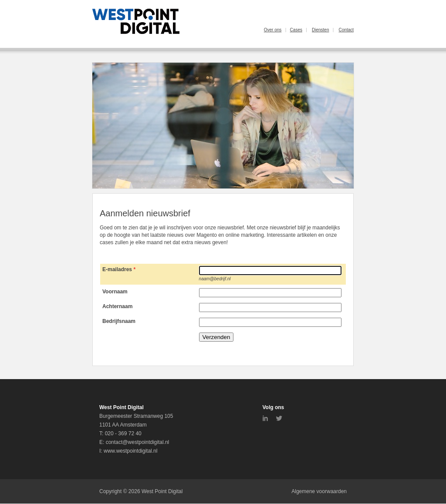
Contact (346, 30)
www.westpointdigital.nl (130, 451)
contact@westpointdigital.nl (138, 442)
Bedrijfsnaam (119, 321)
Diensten (320, 30)
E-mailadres (117, 269)
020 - (112, 433)
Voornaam (115, 292)
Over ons (273, 30)
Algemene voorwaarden (319, 491)
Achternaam (117, 306)
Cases (296, 30)
